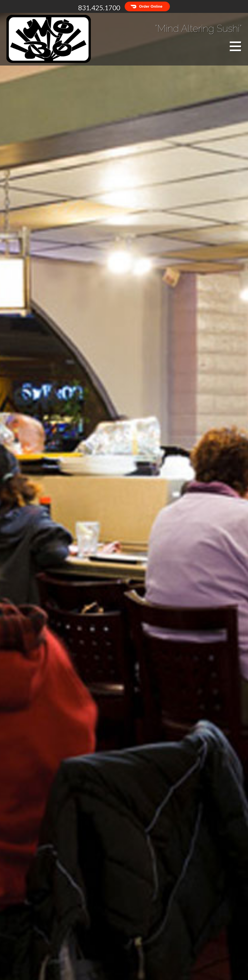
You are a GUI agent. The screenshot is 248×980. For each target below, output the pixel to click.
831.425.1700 (99, 8)
